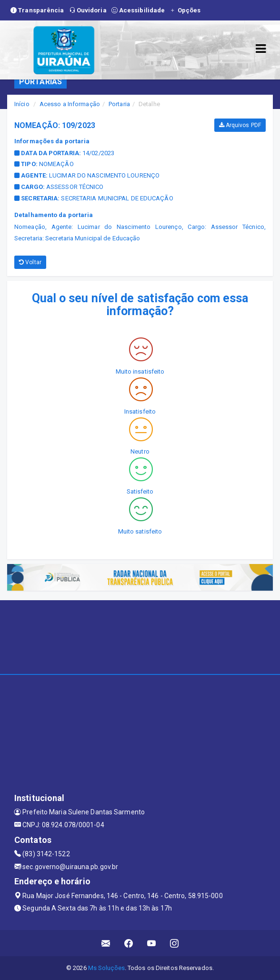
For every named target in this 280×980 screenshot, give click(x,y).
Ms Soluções (106, 968)
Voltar (30, 262)
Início (22, 104)
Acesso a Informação (70, 104)
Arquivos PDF (240, 125)
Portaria (119, 104)
